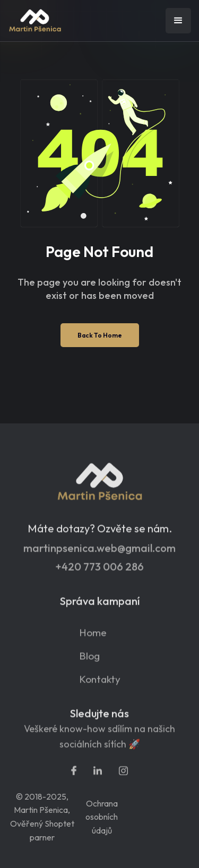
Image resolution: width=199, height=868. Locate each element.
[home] (61, 21)
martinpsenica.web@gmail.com (99, 552)
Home (93, 636)
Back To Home (100, 335)
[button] (178, 21)
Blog (89, 659)
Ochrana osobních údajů (102, 817)
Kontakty (100, 683)
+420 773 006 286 (99, 570)
